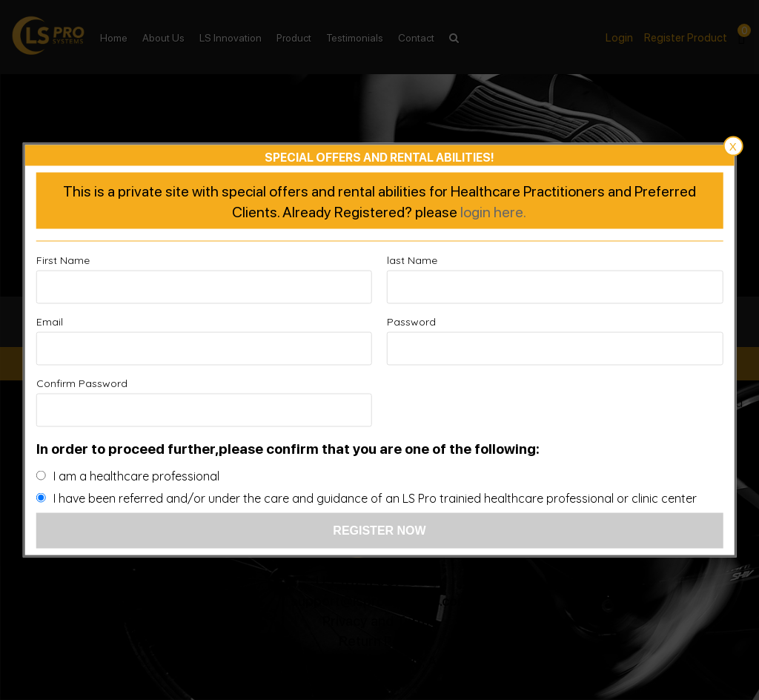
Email (50, 322)
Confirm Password (82, 383)
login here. (493, 211)
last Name (412, 260)
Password (411, 322)
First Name (63, 260)
